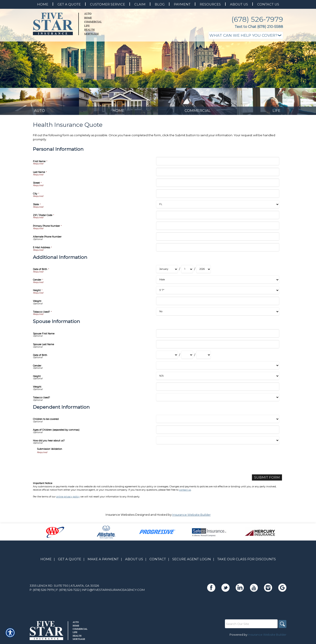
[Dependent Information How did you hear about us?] (218, 443)
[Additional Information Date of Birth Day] (187, 272)
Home (46, 561)
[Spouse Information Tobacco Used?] (218, 400)
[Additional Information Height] (218, 293)
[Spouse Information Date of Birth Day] (187, 357)
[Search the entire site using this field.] (250, 626)
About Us (134, 561)
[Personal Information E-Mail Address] (218, 250)
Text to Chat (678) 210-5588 (259, 27)
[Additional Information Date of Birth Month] (167, 272)
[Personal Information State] (218, 207)
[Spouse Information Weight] (218, 389)
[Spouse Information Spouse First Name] (218, 336)
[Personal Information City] (218, 196)
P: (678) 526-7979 (42, 592)
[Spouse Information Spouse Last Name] (218, 347)
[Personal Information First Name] (218, 164)
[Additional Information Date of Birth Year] (204, 272)
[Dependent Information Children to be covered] (218, 422)
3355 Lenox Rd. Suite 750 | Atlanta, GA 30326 (64, 588)
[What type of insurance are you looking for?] (246, 35)
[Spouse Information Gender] (218, 368)
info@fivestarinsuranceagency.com (113, 592)
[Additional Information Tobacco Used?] (218, 314)
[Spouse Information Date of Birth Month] (167, 357)
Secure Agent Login (192, 561)
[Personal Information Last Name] (218, 175)
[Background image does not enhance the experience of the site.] (39, 103)
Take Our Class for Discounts (247, 561)
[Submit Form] (269, 480)
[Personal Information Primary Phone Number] (218, 228)
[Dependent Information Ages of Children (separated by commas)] (218, 432)
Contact (158, 561)
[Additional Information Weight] (218, 304)
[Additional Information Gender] (218, 282)
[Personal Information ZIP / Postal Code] (218, 218)
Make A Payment (103, 561)
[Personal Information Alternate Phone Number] (218, 239)
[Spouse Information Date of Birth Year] (204, 357)
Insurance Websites (120, 517)
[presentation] (70, 465)
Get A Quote (70, 561)
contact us (185, 492)
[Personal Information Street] (218, 185)
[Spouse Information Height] (218, 379)
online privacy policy (68, 499)
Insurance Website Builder (191, 517)
